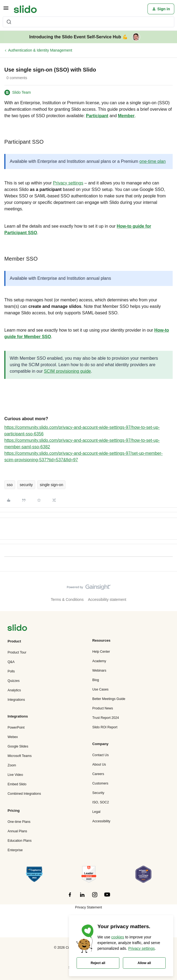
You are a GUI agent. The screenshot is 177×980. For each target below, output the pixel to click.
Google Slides (18, 746)
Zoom (12, 765)
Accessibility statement (107, 600)
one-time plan (153, 161)
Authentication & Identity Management (40, 50)
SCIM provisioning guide (67, 371)
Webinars (99, 671)
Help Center (101, 652)
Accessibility (101, 821)
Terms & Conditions (67, 600)
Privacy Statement (88, 907)
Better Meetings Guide (109, 699)
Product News (103, 708)
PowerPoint (16, 728)
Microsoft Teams (20, 756)
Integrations (16, 700)
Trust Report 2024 (106, 718)
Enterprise (15, 850)
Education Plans (20, 841)
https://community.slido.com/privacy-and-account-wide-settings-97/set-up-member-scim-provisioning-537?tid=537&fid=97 (83, 457)
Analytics (14, 690)
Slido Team (22, 92)
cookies (118, 937)
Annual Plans (17, 831)
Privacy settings (68, 183)
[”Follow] (70, 898)
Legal (96, 812)
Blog (96, 680)
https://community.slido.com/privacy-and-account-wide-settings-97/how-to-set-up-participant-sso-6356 (82, 431)
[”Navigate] (17, 629)
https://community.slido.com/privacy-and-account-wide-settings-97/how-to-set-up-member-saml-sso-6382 (82, 444)
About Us (99, 765)
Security (98, 793)
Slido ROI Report (105, 727)
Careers (98, 774)
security (26, 485)
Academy (99, 661)
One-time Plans (19, 822)
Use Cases (100, 689)
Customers (100, 783)
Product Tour (17, 652)
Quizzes (14, 681)
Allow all (144, 963)
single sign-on (51, 485)
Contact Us (101, 755)
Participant (97, 116)
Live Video (15, 775)
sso (10, 485)
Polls (11, 671)
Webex (13, 737)
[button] (6, 10)
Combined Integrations (24, 794)
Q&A (11, 662)
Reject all (98, 963)
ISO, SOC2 (101, 802)
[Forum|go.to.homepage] (25, 9)
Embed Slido (17, 784)
